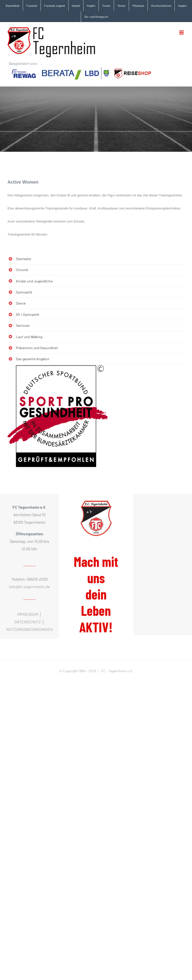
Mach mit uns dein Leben (96, 594)
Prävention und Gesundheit (37, 348)
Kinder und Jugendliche (34, 281)
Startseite (23, 259)
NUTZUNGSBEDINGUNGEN (29, 629)
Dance (21, 303)
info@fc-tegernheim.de (29, 587)
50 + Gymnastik (28, 314)
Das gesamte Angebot (33, 359)
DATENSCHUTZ (28, 622)
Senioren (23, 325)
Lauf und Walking (29, 337)
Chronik (22, 270)
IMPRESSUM (28, 614)
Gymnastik (24, 292)
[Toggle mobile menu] (182, 32)
